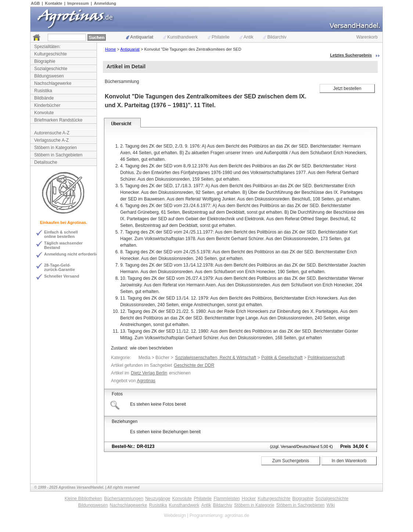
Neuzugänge (158, 499)
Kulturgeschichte (51, 54)
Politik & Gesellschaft (282, 358)
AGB (35, 3)
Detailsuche (46, 162)
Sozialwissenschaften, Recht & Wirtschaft (216, 358)
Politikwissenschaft (326, 358)
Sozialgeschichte (51, 69)
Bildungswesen (49, 76)
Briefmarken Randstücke (58, 120)
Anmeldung (105, 3)
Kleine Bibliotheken (83, 499)
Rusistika (43, 91)
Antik (247, 37)
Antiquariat (140, 37)
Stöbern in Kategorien (55, 148)
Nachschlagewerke (53, 83)
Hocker (249, 499)
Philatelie (219, 37)
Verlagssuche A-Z (51, 140)
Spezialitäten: (47, 47)
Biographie (45, 61)
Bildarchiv (275, 37)
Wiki (331, 505)
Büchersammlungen (124, 499)
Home (110, 49)
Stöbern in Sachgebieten (58, 155)
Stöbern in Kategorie (254, 505)
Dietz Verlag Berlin (149, 373)
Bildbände (44, 98)
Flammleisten (227, 499)
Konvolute (44, 113)
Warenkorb (367, 37)
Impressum (78, 3)
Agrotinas (146, 381)
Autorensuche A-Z (52, 133)
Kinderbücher (47, 105)
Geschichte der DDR (194, 365)
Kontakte (53, 3)
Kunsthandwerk (180, 37)
